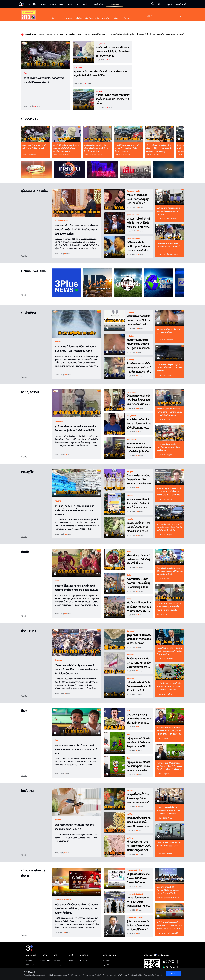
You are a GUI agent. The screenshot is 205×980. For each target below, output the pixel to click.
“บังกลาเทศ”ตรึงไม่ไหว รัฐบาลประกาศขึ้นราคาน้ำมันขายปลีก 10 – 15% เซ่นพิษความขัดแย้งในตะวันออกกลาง (76, 669)
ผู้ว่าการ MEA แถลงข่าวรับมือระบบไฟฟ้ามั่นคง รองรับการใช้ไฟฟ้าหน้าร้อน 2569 (138, 925)
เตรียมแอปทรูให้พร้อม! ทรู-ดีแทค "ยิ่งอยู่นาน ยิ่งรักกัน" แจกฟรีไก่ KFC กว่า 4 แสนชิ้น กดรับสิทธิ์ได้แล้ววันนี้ (77, 909)
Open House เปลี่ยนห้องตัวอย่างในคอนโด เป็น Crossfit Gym (169, 844)
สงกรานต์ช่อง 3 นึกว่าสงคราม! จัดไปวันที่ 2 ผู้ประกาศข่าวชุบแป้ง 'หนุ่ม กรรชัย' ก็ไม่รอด (139, 583)
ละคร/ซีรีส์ (29, 960)
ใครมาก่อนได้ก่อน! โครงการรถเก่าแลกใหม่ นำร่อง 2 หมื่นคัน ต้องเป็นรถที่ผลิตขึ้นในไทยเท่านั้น (169, 527)
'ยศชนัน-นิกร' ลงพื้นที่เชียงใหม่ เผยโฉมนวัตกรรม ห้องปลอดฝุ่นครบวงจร (168, 211)
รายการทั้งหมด (45, 960)
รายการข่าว (57, 965)
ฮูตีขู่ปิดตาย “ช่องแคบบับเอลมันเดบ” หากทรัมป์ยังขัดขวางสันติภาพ (139, 639)
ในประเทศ (56, 18)
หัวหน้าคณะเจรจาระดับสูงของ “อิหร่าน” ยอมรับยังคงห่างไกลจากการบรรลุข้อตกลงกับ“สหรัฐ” (139, 663)
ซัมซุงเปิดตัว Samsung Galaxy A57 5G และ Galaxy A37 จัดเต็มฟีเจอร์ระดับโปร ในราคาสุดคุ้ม (138, 878)
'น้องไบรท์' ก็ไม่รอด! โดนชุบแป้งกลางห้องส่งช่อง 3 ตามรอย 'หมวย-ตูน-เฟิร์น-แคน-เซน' (139, 607)
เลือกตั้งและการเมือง (92, 18)
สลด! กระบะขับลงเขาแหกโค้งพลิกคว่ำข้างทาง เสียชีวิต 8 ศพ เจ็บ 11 (44, 80)
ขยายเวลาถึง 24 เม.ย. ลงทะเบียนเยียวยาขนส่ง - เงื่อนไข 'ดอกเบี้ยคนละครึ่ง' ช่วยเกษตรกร (74, 510)
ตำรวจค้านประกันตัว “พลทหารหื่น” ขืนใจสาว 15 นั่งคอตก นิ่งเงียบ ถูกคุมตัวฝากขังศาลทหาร (170, 412)
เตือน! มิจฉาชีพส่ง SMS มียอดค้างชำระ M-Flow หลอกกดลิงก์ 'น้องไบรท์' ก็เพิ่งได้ (139, 320)
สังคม (25, 73)
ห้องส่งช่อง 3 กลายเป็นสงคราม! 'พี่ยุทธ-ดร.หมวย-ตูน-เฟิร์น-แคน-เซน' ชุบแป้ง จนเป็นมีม (170, 571)
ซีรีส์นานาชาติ (30, 965)
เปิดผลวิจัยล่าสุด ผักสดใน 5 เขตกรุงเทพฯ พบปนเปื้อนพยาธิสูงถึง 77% (139, 846)
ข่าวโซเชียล (78, 18)
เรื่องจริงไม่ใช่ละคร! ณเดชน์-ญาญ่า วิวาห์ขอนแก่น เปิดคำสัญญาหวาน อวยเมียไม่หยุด (76, 588)
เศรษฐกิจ (106, 18)
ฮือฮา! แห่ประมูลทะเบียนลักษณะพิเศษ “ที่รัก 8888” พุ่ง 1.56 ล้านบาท (139, 480)
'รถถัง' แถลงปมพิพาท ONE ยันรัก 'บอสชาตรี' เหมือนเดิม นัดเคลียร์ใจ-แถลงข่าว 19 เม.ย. (76, 749)
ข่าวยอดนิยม (30, 119)
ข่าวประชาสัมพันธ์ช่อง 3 (33, 873)
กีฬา (24, 711)
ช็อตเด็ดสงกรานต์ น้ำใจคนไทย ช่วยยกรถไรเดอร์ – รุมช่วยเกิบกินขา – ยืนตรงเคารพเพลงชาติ (139, 367)
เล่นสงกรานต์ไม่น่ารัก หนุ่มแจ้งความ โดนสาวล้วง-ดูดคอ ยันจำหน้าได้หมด (139, 344)
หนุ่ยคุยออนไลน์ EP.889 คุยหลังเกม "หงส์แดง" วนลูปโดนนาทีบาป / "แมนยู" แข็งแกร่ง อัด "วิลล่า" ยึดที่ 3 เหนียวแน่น (170, 731)
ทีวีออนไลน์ (72, 960)
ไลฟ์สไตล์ (27, 791)
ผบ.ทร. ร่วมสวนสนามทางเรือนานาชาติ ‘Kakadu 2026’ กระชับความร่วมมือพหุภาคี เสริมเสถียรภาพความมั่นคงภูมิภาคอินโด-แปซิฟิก (138, 902)
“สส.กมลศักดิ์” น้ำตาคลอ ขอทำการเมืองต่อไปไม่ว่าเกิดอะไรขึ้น (169, 245)
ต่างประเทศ (116, 18)
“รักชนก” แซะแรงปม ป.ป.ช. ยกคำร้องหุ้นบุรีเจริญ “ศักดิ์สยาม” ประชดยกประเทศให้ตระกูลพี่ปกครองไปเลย (138, 199)
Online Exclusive (33, 271)
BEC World (83, 960)
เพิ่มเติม (24, 256)
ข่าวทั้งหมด (57, 960)
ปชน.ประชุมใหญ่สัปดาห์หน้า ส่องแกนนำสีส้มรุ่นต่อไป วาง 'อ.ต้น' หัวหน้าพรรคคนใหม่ (139, 223)
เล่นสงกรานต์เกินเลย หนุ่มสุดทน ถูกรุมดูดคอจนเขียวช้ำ (169, 331)
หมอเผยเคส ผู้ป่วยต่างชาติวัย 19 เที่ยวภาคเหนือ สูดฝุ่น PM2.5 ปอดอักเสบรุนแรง (76, 349)
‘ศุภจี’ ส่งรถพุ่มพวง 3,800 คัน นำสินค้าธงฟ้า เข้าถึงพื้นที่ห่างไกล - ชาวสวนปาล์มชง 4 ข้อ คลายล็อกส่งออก (169, 492)
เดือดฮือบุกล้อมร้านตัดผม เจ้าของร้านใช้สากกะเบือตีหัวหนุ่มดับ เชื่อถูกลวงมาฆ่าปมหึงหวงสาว (139, 447)
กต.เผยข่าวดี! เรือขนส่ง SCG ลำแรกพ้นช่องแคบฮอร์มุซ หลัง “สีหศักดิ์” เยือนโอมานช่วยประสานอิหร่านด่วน (76, 229)
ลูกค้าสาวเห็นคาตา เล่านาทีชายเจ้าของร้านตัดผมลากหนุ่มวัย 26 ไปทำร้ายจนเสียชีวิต (100, 73)
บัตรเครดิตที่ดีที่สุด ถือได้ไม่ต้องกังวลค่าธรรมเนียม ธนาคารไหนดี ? (74, 827)
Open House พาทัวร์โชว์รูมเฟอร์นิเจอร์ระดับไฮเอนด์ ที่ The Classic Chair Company (168, 810)
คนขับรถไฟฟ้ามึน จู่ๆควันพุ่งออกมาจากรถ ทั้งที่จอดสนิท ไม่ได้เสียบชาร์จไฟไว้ (169, 368)
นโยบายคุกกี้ (158, 975)
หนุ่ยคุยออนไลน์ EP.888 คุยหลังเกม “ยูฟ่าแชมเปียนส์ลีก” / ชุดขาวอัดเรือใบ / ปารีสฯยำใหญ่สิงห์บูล (169, 766)
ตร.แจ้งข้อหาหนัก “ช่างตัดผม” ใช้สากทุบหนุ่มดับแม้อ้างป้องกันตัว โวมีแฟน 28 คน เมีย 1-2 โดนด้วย (139, 423)
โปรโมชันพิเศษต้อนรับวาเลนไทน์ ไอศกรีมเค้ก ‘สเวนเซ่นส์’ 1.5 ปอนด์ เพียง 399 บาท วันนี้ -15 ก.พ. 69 (170, 926)
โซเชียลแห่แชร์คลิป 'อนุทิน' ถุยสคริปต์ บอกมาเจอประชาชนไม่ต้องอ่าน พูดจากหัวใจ (138, 246)
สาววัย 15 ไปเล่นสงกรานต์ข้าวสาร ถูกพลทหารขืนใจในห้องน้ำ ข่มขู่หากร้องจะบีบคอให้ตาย (113, 52)
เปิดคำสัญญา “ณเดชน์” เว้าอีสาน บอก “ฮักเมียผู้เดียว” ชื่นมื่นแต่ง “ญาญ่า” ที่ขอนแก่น (139, 559)
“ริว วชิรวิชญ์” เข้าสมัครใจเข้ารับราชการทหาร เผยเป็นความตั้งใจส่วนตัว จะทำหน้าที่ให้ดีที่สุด (169, 607)
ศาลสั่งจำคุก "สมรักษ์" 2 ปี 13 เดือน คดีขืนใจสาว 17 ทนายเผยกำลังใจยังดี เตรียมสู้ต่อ (124, 35)
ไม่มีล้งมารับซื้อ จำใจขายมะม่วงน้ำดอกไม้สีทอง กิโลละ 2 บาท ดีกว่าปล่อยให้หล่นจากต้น (139, 527)
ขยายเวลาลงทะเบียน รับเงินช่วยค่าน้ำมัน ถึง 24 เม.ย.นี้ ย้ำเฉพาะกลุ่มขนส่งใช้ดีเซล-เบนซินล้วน (139, 503)
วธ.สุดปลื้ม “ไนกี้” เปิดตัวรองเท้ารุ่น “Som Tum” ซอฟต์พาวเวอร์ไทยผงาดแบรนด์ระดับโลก (138, 798)
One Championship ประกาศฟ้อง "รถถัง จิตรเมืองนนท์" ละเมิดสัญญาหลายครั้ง (139, 719)
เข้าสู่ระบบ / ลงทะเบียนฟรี (176, 4)
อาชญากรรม (67, 18)
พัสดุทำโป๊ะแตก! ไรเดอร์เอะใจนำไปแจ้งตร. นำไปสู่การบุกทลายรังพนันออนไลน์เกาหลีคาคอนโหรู (159, 148)
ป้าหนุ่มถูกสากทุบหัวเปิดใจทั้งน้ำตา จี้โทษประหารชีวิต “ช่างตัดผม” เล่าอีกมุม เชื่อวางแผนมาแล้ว (139, 400)
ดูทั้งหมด (126, 18)
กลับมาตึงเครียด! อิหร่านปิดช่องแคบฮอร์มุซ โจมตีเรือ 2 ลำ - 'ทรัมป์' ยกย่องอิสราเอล (139, 686)
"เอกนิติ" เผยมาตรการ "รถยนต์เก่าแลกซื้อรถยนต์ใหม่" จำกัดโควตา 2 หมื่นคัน (113, 99)
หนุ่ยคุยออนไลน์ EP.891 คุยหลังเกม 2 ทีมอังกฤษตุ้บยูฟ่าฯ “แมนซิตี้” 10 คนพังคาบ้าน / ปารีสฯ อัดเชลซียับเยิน (138, 742)
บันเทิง (25, 552)
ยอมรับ (174, 974)
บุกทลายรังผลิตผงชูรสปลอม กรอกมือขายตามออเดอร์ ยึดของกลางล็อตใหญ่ (169, 447)
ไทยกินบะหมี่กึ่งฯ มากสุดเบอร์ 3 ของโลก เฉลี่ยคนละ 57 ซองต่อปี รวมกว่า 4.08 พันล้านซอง (139, 822)
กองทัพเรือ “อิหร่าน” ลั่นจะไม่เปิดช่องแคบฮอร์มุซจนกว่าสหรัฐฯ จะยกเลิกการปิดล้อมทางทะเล (169, 687)
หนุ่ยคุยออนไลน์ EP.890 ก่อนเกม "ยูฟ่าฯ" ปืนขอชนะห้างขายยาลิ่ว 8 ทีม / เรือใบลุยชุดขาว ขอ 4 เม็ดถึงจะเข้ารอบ (139, 766)
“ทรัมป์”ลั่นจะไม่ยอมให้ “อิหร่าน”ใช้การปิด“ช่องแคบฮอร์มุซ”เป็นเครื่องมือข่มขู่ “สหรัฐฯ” (170, 651)
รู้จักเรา (82, 965)
